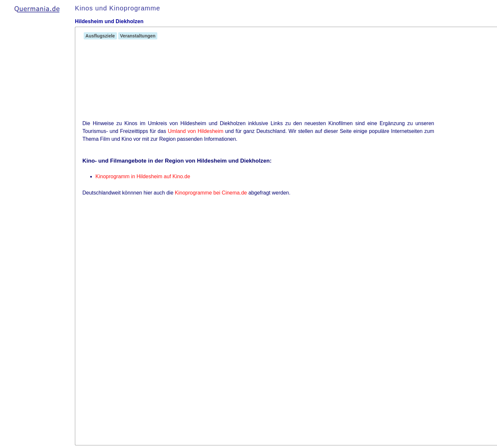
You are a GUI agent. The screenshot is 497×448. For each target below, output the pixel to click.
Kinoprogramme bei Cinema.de (211, 193)
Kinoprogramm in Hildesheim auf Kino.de (143, 176)
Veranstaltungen (138, 36)
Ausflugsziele (100, 36)
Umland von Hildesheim (196, 131)
